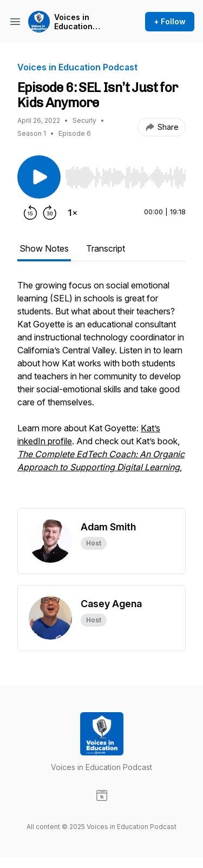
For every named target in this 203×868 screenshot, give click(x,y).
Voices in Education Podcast (73, 22)
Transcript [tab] (106, 248)
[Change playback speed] (73, 213)
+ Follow (170, 21)
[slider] (125, 177)
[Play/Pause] (39, 177)
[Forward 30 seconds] (50, 213)
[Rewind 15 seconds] (30, 213)
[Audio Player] (125, 174)
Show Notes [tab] (44, 248)
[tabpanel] (101, 393)
